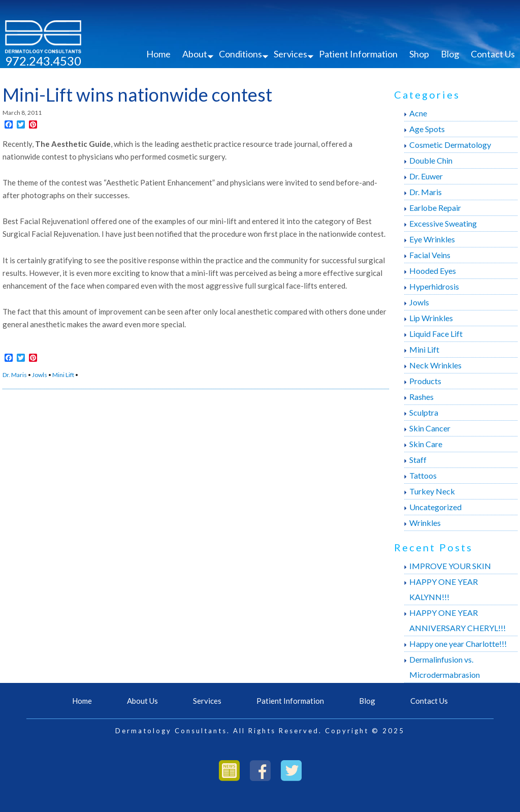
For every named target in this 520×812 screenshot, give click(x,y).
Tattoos (423, 475)
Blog (450, 54)
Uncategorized (435, 507)
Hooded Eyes (433, 271)
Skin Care (426, 444)
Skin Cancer (430, 428)
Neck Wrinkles (435, 365)
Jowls (40, 375)
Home (158, 54)
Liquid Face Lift (436, 334)
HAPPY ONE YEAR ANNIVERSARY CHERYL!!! (458, 620)
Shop (419, 54)
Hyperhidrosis (434, 286)
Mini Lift (63, 375)
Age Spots (427, 129)
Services (290, 54)
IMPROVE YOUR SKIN (450, 566)
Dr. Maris (15, 375)
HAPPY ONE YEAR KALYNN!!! (444, 589)
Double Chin (431, 160)
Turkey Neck (432, 491)
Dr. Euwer (426, 176)
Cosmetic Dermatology (450, 145)
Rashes (421, 397)
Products (425, 381)
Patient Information (358, 54)
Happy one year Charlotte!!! (458, 644)
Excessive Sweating (443, 223)
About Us (142, 701)
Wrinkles (425, 523)
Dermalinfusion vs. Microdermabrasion (445, 667)
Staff (418, 460)
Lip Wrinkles (431, 318)
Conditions (240, 54)
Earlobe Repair (435, 208)
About (195, 54)
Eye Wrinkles (432, 239)
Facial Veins (430, 255)
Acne (418, 113)
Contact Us (493, 54)
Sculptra (424, 412)
